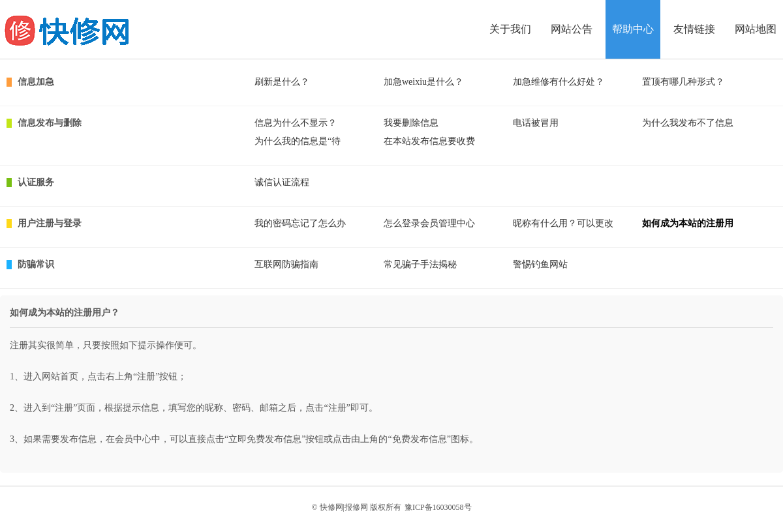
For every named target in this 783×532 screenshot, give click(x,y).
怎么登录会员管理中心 (429, 223)
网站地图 (756, 29)
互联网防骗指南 (286, 264)
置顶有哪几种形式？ (683, 82)
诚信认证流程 (282, 182)
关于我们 (510, 29)
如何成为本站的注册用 (688, 223)
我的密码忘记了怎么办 (300, 223)
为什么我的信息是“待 (298, 141)
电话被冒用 (536, 123)
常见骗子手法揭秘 (420, 264)
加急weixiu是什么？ (423, 82)
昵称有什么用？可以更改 (563, 223)
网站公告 (572, 29)
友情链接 (694, 29)
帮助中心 (633, 29)
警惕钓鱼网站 (540, 264)
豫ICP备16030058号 (438, 507)
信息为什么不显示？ (296, 123)
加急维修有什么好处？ (559, 82)
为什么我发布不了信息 (688, 123)
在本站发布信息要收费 (429, 141)
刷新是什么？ (282, 82)
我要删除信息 (411, 123)
